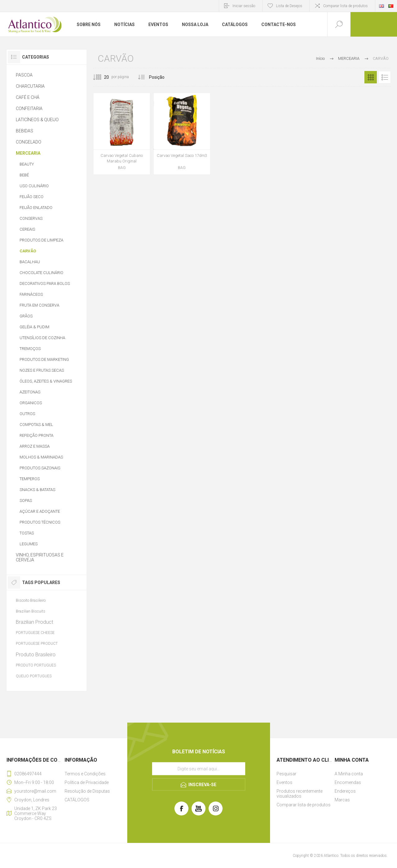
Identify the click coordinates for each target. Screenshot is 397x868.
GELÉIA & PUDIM (34, 327)
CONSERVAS (31, 218)
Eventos (284, 782)
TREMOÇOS (30, 349)
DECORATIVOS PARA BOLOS (45, 283)
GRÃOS (26, 316)
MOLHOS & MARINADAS (41, 457)
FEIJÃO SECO (32, 197)
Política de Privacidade (87, 782)
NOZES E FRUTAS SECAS (42, 370)
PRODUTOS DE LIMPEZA (41, 240)
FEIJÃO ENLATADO (36, 208)
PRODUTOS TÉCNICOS (40, 522)
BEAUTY (27, 164)
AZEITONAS (30, 392)
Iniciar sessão (244, 6)
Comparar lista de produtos (345, 6)
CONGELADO (29, 142)
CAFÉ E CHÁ (28, 97)
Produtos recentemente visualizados (300, 794)
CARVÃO (28, 251)
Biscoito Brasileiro (31, 600)
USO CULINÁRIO (34, 186)
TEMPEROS (30, 479)
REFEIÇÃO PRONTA (36, 435)
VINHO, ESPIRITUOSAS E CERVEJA (40, 557)
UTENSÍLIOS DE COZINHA (42, 338)
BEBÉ (24, 175)
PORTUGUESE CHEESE (35, 633)
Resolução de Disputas (87, 791)
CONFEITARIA (29, 108)
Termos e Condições (85, 774)
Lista (385, 77)
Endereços (345, 791)
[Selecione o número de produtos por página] (102, 77)
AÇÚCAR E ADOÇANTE (40, 511)
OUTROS (27, 414)
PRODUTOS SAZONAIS (40, 468)
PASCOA (24, 75)
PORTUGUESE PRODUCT (37, 644)
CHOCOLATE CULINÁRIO (41, 273)
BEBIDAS (25, 131)
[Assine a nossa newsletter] (199, 769)
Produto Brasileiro (36, 654)
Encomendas (348, 782)
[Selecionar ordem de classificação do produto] (168, 77)
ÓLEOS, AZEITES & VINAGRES (46, 381)
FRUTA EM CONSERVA (39, 305)
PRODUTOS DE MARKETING (44, 359)
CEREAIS (27, 229)
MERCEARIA (28, 153)
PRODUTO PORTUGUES (36, 665)
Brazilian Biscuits (31, 611)
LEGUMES (29, 544)
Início (320, 58)
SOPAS (26, 500)
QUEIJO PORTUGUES (34, 676)
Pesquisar (286, 774)
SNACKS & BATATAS (37, 490)
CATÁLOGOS (77, 800)
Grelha (371, 77)
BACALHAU (30, 262)
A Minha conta (349, 774)
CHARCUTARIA (30, 86)
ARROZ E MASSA (35, 446)
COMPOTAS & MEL (36, 425)
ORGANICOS (31, 403)
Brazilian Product (35, 622)
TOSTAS (27, 533)
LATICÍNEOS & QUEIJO (37, 120)
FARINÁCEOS (31, 294)
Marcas (342, 800)
